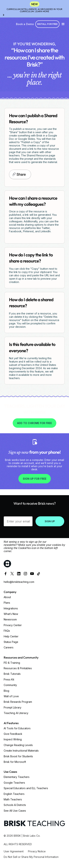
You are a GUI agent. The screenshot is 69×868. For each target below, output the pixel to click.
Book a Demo (25, 24)
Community (10, 685)
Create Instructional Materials (21, 751)
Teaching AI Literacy (16, 713)
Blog (6, 691)
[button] (63, 24)
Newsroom (10, 619)
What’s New (11, 614)
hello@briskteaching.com (19, 582)
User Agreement (14, 851)
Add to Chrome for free (34, 423)
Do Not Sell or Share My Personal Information (31, 857)
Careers (9, 647)
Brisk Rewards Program (18, 702)
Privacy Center (13, 625)
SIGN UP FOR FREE (35, 479)
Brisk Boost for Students (18, 756)
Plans (7, 603)
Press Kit (9, 679)
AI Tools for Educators (17, 728)
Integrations (11, 608)
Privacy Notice (37, 851)
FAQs (7, 631)
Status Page (11, 642)
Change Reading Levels (18, 745)
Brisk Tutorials (12, 674)
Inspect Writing (13, 739)
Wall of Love (11, 696)
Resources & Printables (18, 668)
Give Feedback (13, 734)
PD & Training (12, 663)
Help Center (11, 636)
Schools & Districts (15, 805)
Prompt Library (13, 707)
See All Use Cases (15, 811)
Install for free (47, 24)
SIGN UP (50, 521)
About (7, 597)
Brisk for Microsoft (15, 762)
